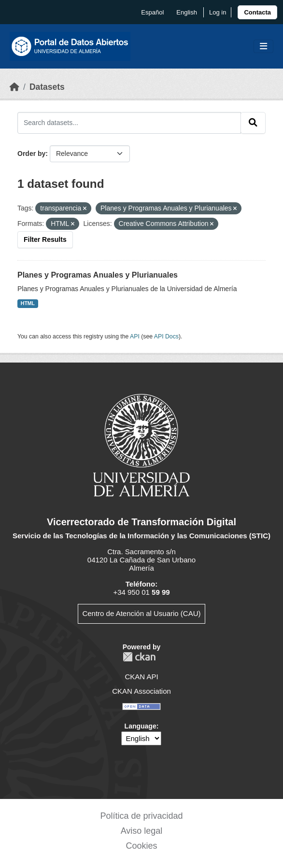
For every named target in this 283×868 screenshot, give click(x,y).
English (187, 12)
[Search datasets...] (129, 123)
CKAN (139, 657)
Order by (31, 154)
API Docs (166, 336)
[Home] (14, 87)
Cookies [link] (141, 846)
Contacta (257, 12)
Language (141, 726)
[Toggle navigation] (263, 47)
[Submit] (253, 123)
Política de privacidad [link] (141, 816)
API (135, 336)
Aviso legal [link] (142, 831)
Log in (218, 12)
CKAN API (141, 677)
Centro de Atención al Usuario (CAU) (141, 613)
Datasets (47, 87)
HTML (28, 303)
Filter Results (45, 239)
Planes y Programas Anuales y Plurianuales (98, 275)
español (152, 12)
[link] (257, 12)
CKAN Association (141, 691)
